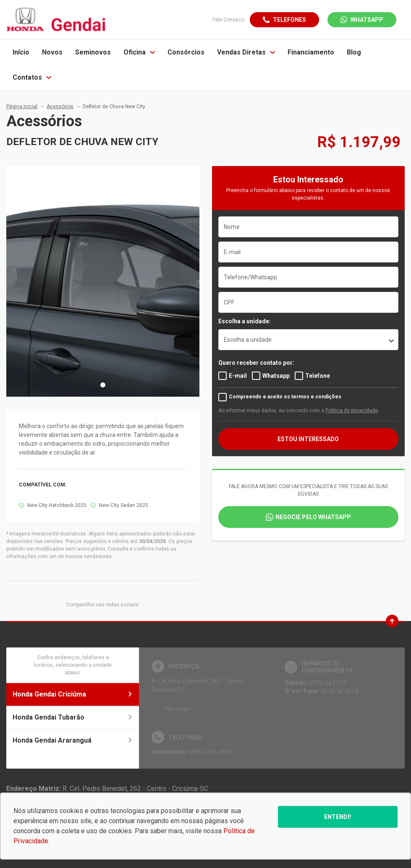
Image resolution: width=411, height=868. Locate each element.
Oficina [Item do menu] (139, 52)
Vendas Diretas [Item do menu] (246, 52)
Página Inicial (22, 107)
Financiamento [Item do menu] (311, 52)
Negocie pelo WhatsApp (313, 517)
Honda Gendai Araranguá (73, 740)
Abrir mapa (177, 709)
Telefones (289, 20)
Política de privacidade (352, 411)
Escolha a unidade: (245, 321)
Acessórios (60, 107)
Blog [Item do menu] (354, 52)
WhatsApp (367, 20)
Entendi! (338, 817)
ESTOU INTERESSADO (308, 439)
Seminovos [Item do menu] (93, 52)
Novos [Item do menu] (52, 52)
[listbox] (309, 340)
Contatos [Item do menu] (32, 77)
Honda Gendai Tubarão (73, 717)
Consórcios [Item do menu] (186, 52)
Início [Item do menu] (21, 52)
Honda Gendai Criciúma (73, 694)
